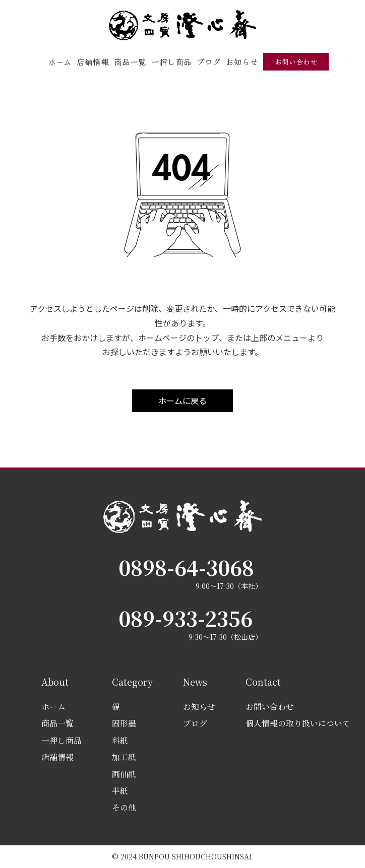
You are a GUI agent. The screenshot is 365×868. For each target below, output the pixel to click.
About (55, 682)
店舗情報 (93, 61)
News (195, 682)
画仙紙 (124, 774)
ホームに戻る (182, 400)
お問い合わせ (296, 61)
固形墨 (124, 723)
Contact (263, 682)
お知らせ (242, 61)
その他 (124, 807)
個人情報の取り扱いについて (298, 723)
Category (132, 682)
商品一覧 (130, 61)
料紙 (120, 740)
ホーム (60, 61)
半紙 (120, 791)
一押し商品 (171, 61)
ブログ (209, 61)
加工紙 (124, 757)
